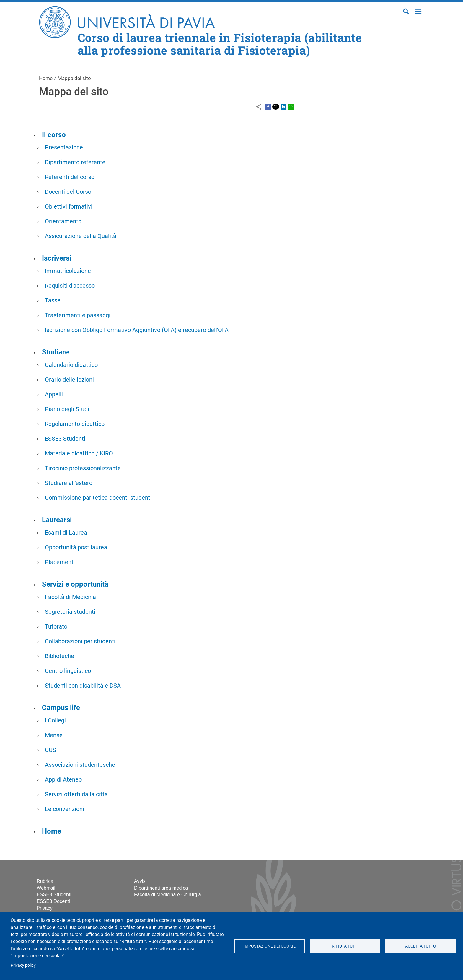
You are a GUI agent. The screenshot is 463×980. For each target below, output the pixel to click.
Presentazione (64, 147)
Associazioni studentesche (80, 765)
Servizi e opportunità (75, 584)
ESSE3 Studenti (65, 439)
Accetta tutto (421, 946)
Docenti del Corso (68, 192)
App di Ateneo (63, 779)
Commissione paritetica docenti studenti (98, 498)
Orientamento (63, 221)
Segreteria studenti (70, 612)
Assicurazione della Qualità (81, 236)
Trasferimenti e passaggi (78, 315)
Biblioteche (59, 656)
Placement (59, 562)
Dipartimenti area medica (161, 888)
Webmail (46, 888)
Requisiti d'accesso (70, 286)
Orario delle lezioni (69, 380)
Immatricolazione (68, 271)
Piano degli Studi (67, 409)
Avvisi (140, 881)
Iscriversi (57, 258)
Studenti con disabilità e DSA (83, 686)
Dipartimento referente (75, 162)
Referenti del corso (70, 177)
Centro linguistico (68, 671)
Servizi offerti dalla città (76, 794)
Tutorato (56, 626)
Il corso (54, 135)
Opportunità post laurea (76, 547)
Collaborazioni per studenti (80, 641)
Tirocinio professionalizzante (83, 468)
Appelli (54, 394)
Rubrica (45, 881)
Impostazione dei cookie (269, 946)
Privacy (45, 908)
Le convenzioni (65, 809)
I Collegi (55, 720)
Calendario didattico (71, 365)
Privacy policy (23, 965)
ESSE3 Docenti (53, 901)
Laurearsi (57, 520)
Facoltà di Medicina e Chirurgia (168, 894)
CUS (50, 750)
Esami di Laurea (66, 533)
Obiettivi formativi (69, 206)
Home (419, 11)
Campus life (61, 708)
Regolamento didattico (75, 424)
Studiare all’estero (69, 483)
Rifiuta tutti (345, 946)
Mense (54, 735)
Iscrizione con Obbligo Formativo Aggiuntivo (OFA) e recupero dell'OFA (137, 330)
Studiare (55, 352)
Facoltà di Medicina (70, 597)
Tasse (53, 300)
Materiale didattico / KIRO (79, 453)
